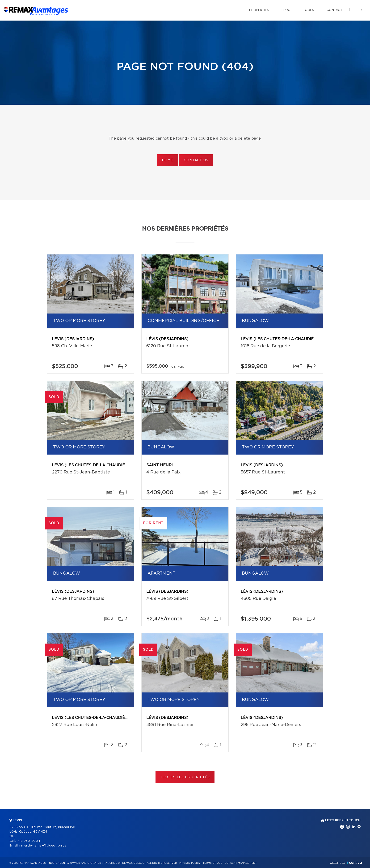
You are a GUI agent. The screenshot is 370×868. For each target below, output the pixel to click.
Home (168, 160)
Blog (286, 10)
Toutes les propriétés (185, 777)
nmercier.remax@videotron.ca (43, 846)
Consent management (241, 863)
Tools (308, 10)
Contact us (196, 160)
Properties (259, 10)
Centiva (354, 862)
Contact (334, 10)
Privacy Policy (190, 863)
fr (360, 10)
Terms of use (212, 863)
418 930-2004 (29, 841)
